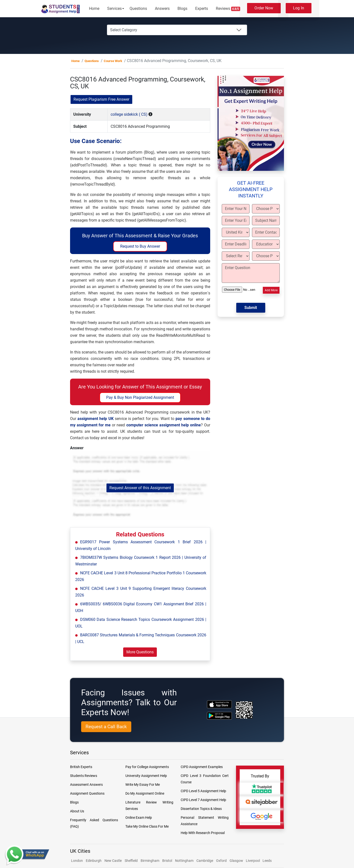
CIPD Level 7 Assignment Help (203, 800)
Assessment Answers (86, 785)
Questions (138, 8)
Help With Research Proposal (203, 833)
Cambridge (205, 861)
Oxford (221, 861)
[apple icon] (219, 704)
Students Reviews (84, 776)
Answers (162, 8)
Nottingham (184, 861)
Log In (299, 8)
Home (94, 8)
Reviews (228, 9)
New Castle (113, 861)
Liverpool (253, 861)
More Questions (140, 652)
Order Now (264, 8)
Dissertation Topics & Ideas (201, 809)
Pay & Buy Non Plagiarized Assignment (140, 397)
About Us (77, 811)
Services (114, 8)
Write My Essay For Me (143, 785)
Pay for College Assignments (147, 767)
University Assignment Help (146, 776)
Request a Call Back (106, 727)
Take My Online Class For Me (147, 826)
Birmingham (150, 861)
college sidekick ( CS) (129, 114)
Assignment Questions (87, 793)
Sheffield (131, 861)
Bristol (167, 861)
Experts (202, 8)
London (77, 861)
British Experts (81, 767)
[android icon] (219, 716)
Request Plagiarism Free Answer (101, 99)
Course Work (113, 61)
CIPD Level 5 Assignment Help (203, 791)
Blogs (182, 8)
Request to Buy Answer (140, 246)
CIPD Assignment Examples (202, 767)
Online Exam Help (139, 818)
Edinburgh (94, 861)
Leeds (267, 861)
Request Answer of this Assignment (140, 488)
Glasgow (237, 861)
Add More (271, 290)
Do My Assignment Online (145, 793)
